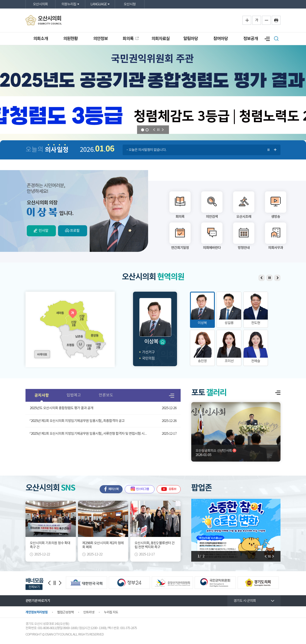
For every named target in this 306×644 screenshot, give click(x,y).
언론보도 (106, 395)
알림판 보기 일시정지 (269, 556)
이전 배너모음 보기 (49, 583)
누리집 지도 (111, 612)
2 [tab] (147, 130)
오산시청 (130, 4)
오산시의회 (40, 4)
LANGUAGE (99, 4)
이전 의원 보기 (154, 130)
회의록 (128, 39)
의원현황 (71, 39)
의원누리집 (69, 4)
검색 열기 (276, 39)
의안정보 (101, 39)
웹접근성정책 (65, 612)
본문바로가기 (0, 0)
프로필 (75, 231)
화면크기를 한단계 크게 (247, 20)
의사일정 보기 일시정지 (268, 150)
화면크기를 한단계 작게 (266, 20)
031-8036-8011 (47, 628)
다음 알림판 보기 (266, 556)
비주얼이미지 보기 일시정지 (158, 130)
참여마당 (221, 39)
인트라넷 (89, 612)
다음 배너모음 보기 (60, 583)
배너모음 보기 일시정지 (55, 583)
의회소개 (41, 39)
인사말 (43, 231)
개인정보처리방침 (37, 612)
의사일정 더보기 (275, 150)
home (163, 342)
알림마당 (191, 39)
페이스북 (113, 489)
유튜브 (172, 489)
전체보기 (34, 587)
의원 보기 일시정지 (269, 278)
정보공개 (251, 39)
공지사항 (42, 395)
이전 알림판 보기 (273, 556)
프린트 (276, 20)
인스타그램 (142, 489)
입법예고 (74, 395)
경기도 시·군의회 (245, 601)
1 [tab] (143, 130)
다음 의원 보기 (163, 130)
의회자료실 (161, 39)
